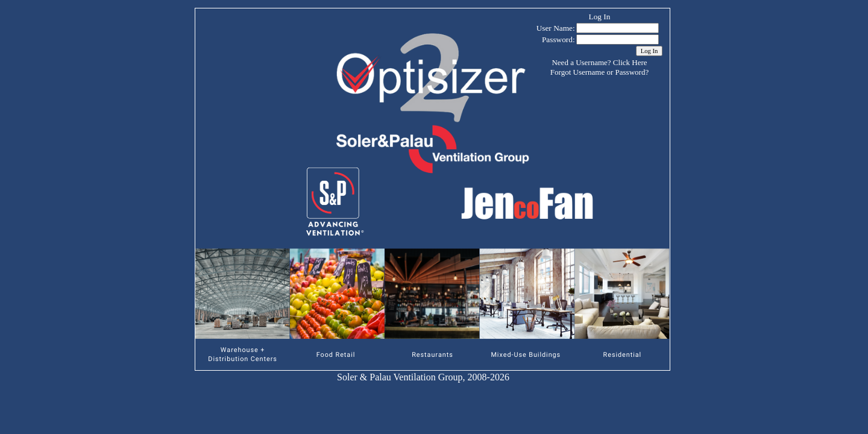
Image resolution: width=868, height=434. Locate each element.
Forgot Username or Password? (599, 72)
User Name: (556, 28)
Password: (558, 39)
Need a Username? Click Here (599, 62)
